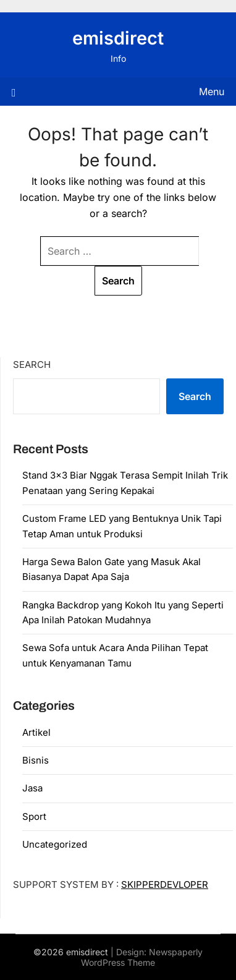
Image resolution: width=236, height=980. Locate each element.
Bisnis (36, 760)
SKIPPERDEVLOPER (165, 884)
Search (32, 364)
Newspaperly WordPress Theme (142, 957)
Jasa (32, 788)
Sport (34, 816)
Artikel (36, 732)
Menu (212, 92)
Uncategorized (55, 844)
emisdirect (118, 38)
